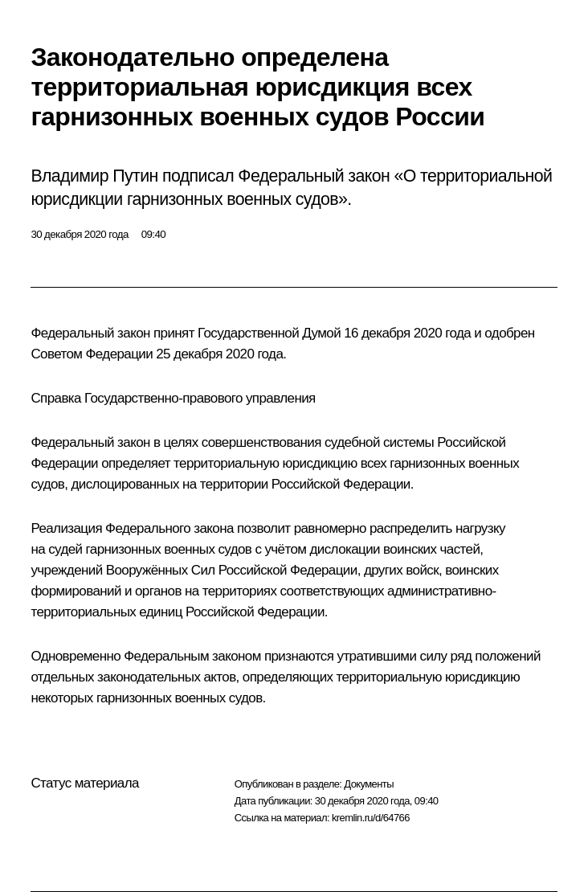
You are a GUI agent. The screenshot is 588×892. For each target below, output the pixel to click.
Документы (369, 784)
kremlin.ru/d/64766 (371, 818)
